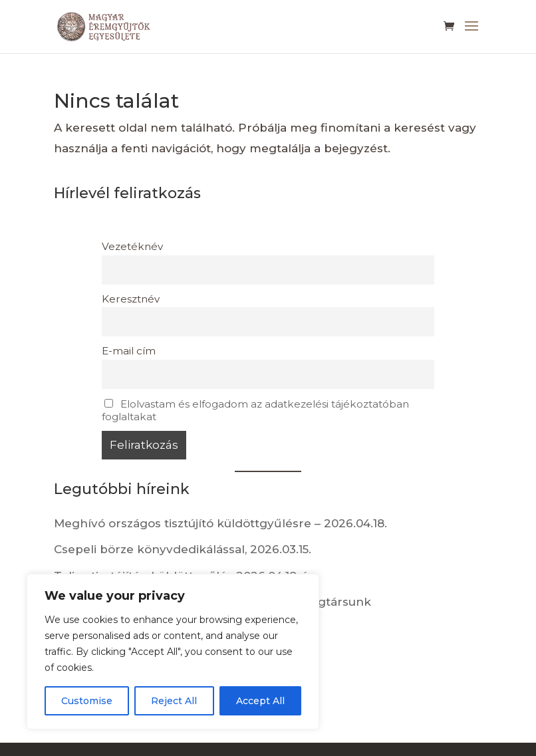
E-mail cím (129, 351)
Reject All (174, 701)
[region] (173, 652)
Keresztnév (131, 299)
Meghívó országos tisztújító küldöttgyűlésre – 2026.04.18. (220, 523)
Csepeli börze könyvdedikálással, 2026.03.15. (183, 549)
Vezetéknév (132, 246)
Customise (87, 701)
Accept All (260, 701)
